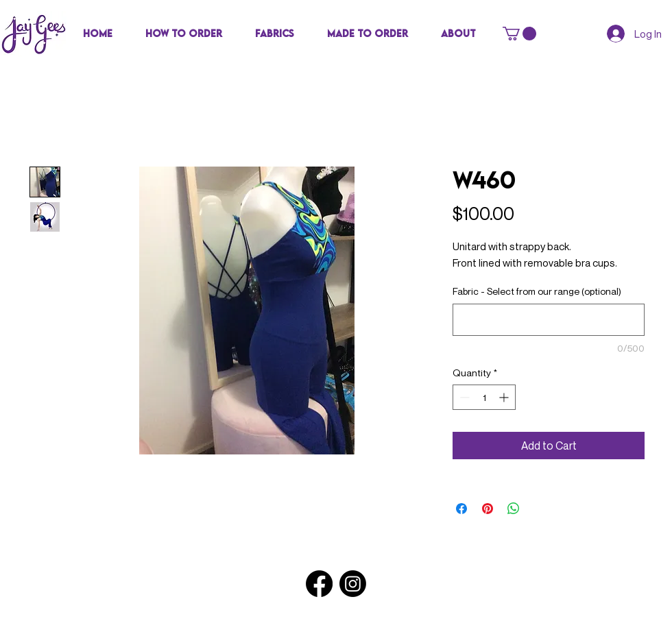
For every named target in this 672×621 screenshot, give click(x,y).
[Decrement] (463, 397)
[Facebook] (319, 584)
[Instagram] (353, 584)
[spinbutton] (484, 397)
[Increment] (505, 397)
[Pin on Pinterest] (488, 509)
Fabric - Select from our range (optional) (537, 291)
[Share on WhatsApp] (514, 509)
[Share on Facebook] (461, 509)
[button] (275, 34)
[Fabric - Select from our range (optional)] (549, 320)
